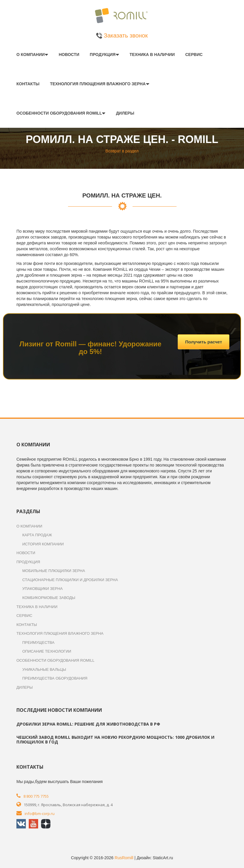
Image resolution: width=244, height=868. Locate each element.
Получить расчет (204, 342)
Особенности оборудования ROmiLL (59, 113)
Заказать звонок (122, 35)
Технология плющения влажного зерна (98, 84)
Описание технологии (47, 651)
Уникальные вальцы (44, 669)
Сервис (194, 55)
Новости (69, 55)
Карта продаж (37, 535)
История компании (43, 544)
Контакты (28, 84)
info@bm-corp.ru (40, 813)
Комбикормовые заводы (49, 598)
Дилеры (125, 113)
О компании (30, 55)
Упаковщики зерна (43, 589)
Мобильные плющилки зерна (54, 571)
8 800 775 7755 (36, 796)
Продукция (103, 55)
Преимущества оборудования (55, 678)
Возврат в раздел (122, 151)
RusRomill (124, 858)
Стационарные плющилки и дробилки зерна (70, 580)
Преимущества (38, 643)
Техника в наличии (152, 55)
